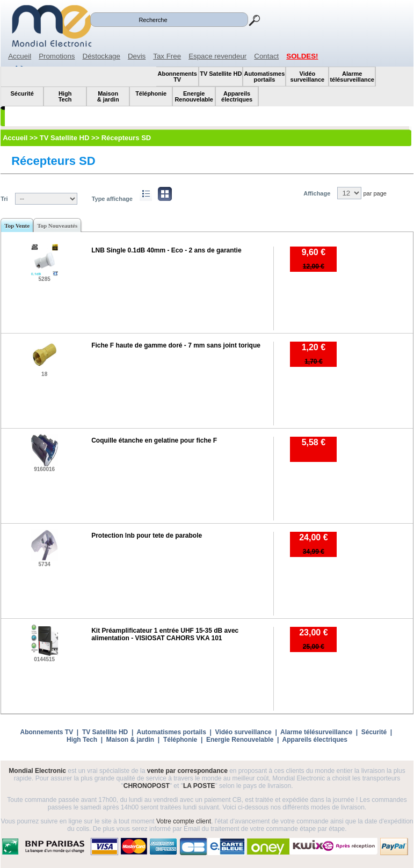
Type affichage (112, 199)
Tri (4, 199)
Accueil (20, 56)
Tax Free (167, 56)
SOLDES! (302, 56)
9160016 (44, 469)
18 (44, 374)
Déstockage (101, 56)
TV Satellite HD (105, 732)
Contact (266, 56)
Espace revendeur (217, 56)
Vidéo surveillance (244, 732)
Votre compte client (184, 821)
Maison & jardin (130, 740)
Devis (137, 56)
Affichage (317, 193)
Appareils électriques (315, 740)
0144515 (44, 659)
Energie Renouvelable (240, 740)
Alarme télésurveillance (316, 732)
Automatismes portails (171, 732)
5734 (45, 564)
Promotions (57, 56)
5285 (45, 279)
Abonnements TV (47, 732)
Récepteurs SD (53, 161)
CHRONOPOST (147, 786)
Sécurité (374, 732)
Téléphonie (180, 740)
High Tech (82, 740)
